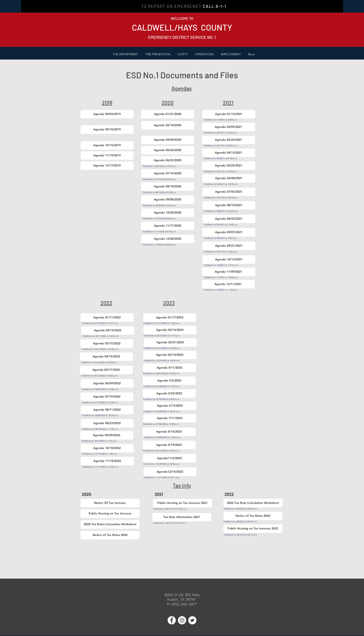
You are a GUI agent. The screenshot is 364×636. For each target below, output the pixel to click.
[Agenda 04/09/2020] (168, 140)
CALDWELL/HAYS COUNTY (182, 27)
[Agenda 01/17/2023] (170, 318)
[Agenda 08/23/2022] (107, 423)
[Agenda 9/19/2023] (169, 445)
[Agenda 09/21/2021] (229, 246)
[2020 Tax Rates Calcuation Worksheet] (110, 524)
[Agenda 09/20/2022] (107, 435)
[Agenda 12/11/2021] (228, 284)
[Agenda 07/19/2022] (107, 397)
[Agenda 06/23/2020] (168, 160)
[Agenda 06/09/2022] (107, 383)
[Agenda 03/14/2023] (170, 355)
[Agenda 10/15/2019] (107, 145)
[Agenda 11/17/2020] (168, 226)
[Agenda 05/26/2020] (168, 150)
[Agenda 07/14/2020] (168, 173)
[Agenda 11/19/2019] (107, 156)
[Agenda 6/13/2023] (170, 406)
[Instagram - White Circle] (182, 620)
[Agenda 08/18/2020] (168, 187)
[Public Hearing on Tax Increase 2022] (253, 529)
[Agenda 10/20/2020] (168, 213)
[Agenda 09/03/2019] (107, 114)
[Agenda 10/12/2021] (229, 260)
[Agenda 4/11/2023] (170, 368)
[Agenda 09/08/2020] (168, 200)
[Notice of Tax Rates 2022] (253, 516)
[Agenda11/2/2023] (170, 458)
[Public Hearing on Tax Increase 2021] (182, 503)
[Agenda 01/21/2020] (168, 114)
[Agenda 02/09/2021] (229, 127)
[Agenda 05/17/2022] (106, 370)
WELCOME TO (182, 18)
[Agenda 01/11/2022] (107, 318)
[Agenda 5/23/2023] (169, 394)
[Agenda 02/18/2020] (168, 125)
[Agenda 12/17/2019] (107, 166)
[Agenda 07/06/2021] (229, 192)
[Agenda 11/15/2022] (107, 461)
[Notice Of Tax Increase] (110, 503)
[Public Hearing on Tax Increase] (110, 514)
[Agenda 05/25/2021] (229, 166)
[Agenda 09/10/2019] (107, 130)
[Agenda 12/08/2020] (168, 239)
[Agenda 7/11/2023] (170, 418)
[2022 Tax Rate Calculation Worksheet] (253, 503)
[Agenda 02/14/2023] (170, 330)
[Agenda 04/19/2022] (106, 357)
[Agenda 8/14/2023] (169, 432)
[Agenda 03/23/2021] (229, 140)
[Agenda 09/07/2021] (229, 232)
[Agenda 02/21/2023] (170, 342)
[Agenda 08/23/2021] (229, 219)
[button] (158, 54)
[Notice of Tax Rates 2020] (110, 535)
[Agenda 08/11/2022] (107, 410)
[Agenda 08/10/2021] (229, 205)
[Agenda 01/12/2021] (229, 114)
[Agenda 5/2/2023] (169, 381)
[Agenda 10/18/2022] (107, 448)
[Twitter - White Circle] (192, 620)
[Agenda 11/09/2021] (229, 272)
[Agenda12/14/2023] (170, 472)
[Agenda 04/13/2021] (229, 153)
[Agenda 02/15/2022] (108, 330)
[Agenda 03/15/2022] (107, 344)
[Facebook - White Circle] (172, 620)
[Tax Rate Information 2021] (182, 517)
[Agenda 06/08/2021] (229, 178)
